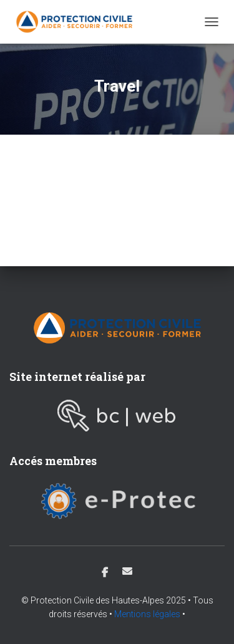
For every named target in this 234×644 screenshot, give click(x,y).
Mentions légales (147, 614)
